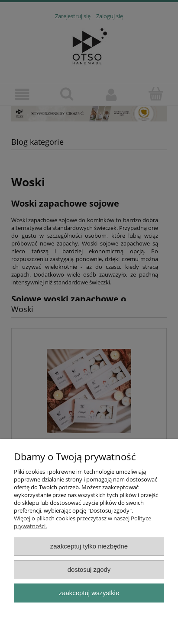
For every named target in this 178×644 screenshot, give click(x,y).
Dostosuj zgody (89, 569)
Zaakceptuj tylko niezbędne (89, 546)
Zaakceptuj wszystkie (89, 593)
